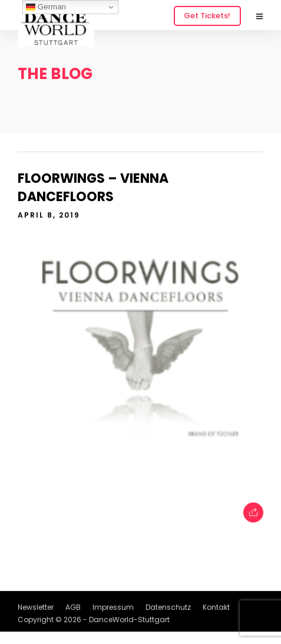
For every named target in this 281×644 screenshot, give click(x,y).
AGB (73, 607)
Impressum (113, 607)
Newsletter (36, 607)
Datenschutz (168, 607)
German (46, 7)
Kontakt (216, 607)
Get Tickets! (207, 16)
